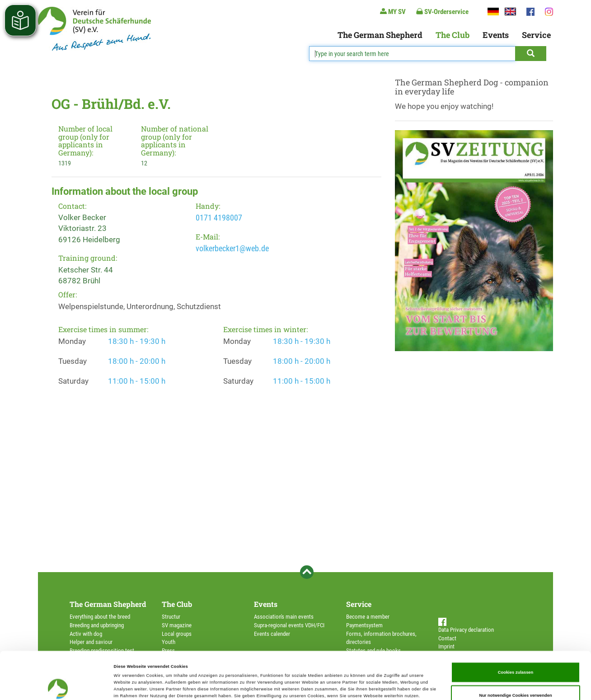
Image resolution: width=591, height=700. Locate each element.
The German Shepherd (380, 35)
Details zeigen (380, 685)
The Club (453, 35)
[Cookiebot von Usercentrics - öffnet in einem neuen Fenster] (59, 685)
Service (536, 35)
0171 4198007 (219, 218)
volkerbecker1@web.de (232, 248)
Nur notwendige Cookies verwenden (515, 651)
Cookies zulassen (516, 628)
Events (496, 35)
